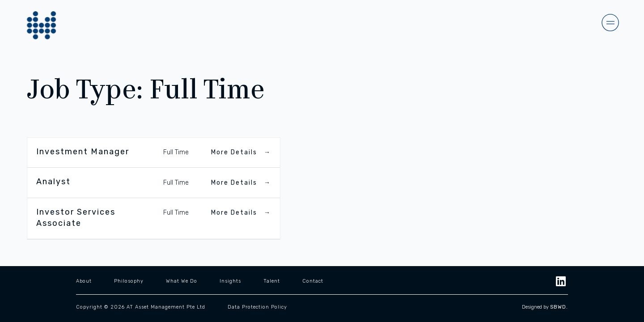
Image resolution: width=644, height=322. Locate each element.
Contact (313, 281)
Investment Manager (83, 152)
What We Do (182, 281)
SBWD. (559, 307)
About (84, 281)
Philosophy (129, 281)
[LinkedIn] (561, 280)
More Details (241, 152)
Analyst (53, 182)
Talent (272, 281)
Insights (230, 281)
